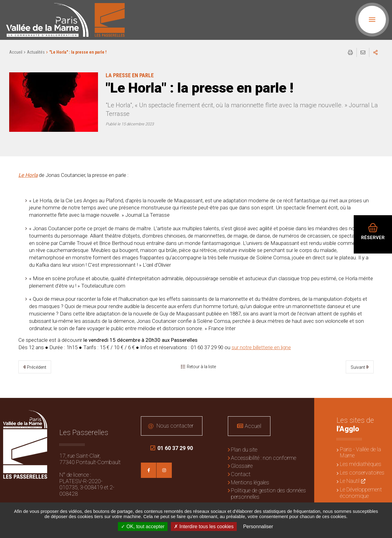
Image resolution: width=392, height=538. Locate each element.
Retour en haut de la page (383, 407)
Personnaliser (258, 527)
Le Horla (28, 175)
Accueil (16, 52)
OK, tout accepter (143, 527)
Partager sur (375, 52)
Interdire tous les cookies (204, 527)
